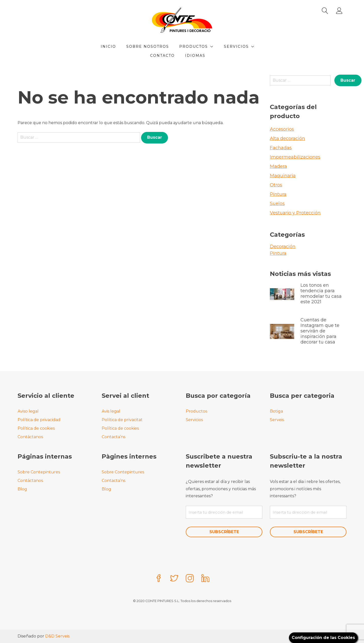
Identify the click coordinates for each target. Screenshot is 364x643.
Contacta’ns (113, 437)
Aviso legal (28, 411)
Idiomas (195, 56)
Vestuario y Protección (295, 213)
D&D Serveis (57, 636)
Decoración (283, 246)
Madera (278, 166)
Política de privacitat (122, 420)
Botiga (276, 411)
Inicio (108, 46)
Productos (194, 46)
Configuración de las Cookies (323, 638)
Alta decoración (287, 138)
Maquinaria (283, 176)
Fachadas (281, 148)
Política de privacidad (39, 420)
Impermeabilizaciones (295, 157)
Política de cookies (36, 428)
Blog (22, 489)
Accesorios (282, 129)
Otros (276, 185)
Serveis (277, 420)
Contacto (162, 56)
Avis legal (111, 411)
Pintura (278, 194)
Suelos (277, 204)
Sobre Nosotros (148, 46)
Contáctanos (30, 437)
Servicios (236, 46)
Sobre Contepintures (39, 472)
